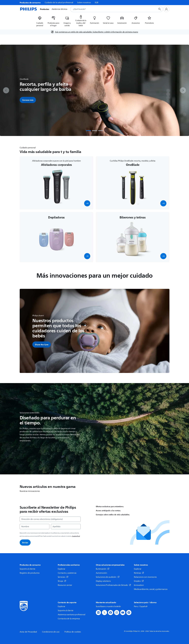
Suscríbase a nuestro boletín (108, 606)
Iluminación (103, 569)
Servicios (63, 577)
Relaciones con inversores (145, 577)
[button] (87, 203)
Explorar (62, 569)
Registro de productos (30, 573)
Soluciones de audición (108, 577)
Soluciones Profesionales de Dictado (113, 585)
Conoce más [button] (28, 100)
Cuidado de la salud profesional (59, 3)
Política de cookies (73, 632)
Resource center (65, 585)
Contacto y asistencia (67, 573)
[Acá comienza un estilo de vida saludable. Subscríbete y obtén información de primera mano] (94, 32)
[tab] (88, 131)
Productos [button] (45, 9)
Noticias (139, 573)
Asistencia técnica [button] (59, 9)
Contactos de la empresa (69, 619)
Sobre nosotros (84, 3)
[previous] (6, 90)
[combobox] (110, 9)
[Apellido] (66, 527)
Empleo (139, 581)
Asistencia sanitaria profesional (72, 615)
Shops (62, 581)
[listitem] (40, 21)
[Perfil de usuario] (166, 9)
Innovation (139, 585)
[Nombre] (35, 527)
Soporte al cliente (28, 569)
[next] (183, 90)
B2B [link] (97, 3)
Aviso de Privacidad (28, 632)
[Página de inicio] (28, 9)
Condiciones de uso (51, 632)
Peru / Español (141, 606)
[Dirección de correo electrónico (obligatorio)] (50, 519)
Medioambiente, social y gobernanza (151, 589)
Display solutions (103, 581)
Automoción (101, 573)
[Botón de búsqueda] (160, 9)
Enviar (25, 543)
